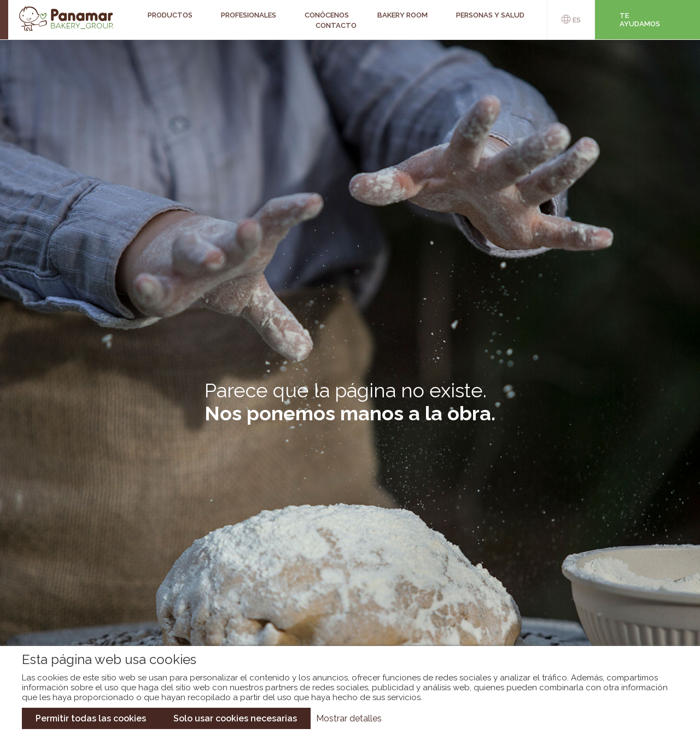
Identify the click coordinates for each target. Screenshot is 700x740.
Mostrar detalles (349, 718)
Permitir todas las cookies (91, 718)
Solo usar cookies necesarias (235, 718)
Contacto (336, 25)
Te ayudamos (640, 20)
